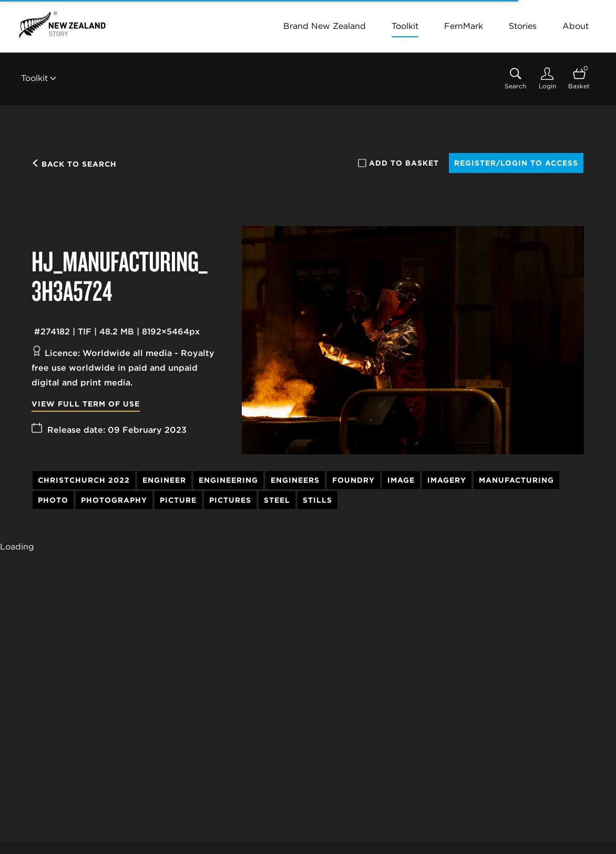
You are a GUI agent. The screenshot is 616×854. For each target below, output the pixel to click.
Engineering (228, 480)
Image (401, 480)
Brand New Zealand (325, 26)
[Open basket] (579, 79)
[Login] (547, 79)
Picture (178, 500)
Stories (523, 26)
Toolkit (405, 26)
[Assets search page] (515, 79)
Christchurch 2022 (84, 480)
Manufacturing (516, 480)
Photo (53, 500)
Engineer (164, 480)
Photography (114, 500)
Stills (317, 500)
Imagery (447, 480)
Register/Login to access (516, 163)
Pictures (230, 500)
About (576, 26)
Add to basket (398, 163)
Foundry (353, 480)
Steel (277, 500)
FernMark (464, 26)
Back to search (74, 164)
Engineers (295, 480)
